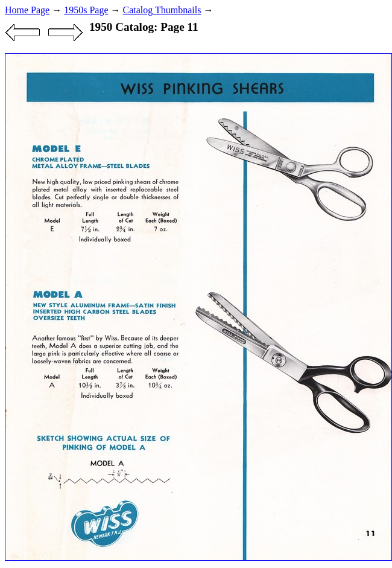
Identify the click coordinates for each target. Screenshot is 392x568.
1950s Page (86, 10)
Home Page (27, 10)
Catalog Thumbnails (162, 10)
